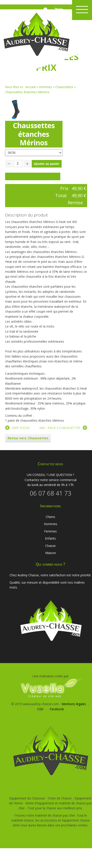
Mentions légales (74, 704)
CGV (40, 709)
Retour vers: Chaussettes (28, 438)
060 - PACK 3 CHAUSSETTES (60, 428)
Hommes (45, 87)
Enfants (50, 538)
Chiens (50, 517)
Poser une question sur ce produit (33, 176)
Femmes (50, 531)
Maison (51, 553)
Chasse (50, 546)
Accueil (30, 87)
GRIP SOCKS (21, 428)
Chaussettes (64, 87)
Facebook (57, 709)
